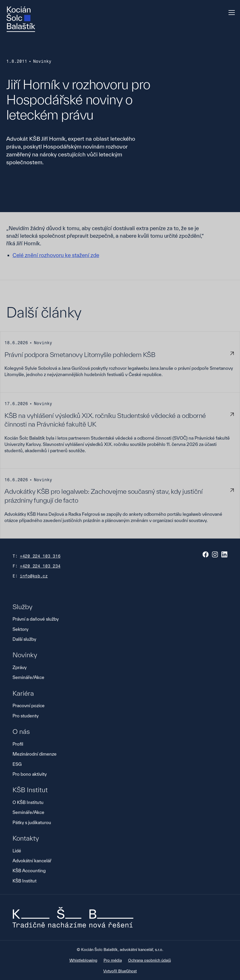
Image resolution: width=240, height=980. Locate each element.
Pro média (113, 960)
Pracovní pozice (29, 706)
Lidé (17, 851)
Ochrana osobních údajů (149, 960)
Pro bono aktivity (30, 774)
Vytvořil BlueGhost (120, 971)
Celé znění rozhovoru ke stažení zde (56, 255)
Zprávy (20, 667)
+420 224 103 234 (40, 566)
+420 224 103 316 (40, 556)
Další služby (24, 639)
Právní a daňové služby (36, 619)
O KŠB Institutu (28, 802)
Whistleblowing (83, 960)
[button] (231, 13)
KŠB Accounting (29, 871)
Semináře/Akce (28, 677)
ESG (17, 764)
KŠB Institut (25, 881)
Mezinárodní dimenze (35, 754)
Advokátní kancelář (32, 861)
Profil (18, 744)
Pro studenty (26, 716)
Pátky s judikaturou (32, 822)
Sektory (20, 629)
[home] (21, 19)
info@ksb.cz (34, 576)
